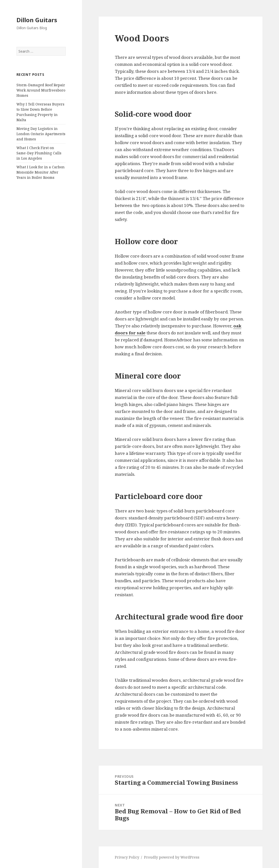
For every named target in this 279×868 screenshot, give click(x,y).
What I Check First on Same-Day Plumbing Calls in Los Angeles (39, 153)
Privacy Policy (127, 857)
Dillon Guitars (37, 20)
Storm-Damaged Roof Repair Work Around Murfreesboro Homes (41, 90)
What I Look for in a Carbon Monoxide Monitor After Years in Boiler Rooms (41, 172)
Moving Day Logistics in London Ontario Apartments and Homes (41, 134)
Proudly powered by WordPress (172, 857)
